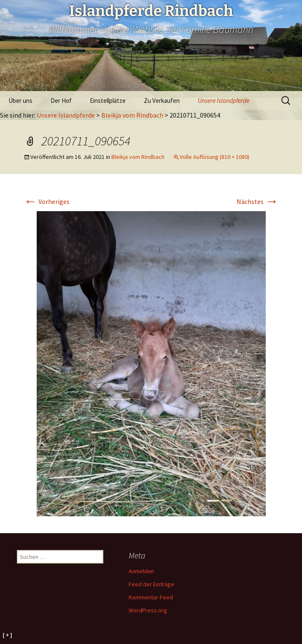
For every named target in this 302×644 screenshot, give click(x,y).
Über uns (20, 101)
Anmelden (141, 571)
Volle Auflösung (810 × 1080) (214, 157)
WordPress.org (148, 610)
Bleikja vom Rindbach (132, 115)
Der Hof (61, 101)
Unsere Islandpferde (224, 101)
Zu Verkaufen (162, 101)
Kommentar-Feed (151, 597)
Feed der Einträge (151, 584)
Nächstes (258, 201)
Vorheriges (47, 201)
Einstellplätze (108, 101)
